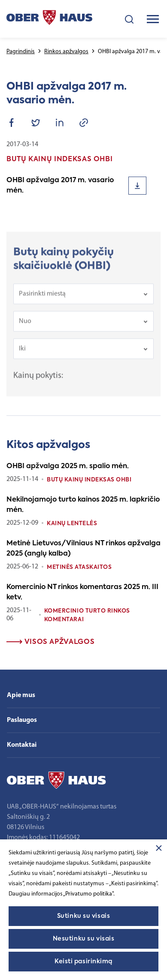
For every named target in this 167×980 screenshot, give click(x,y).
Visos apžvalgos (50, 642)
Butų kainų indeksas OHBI (89, 480)
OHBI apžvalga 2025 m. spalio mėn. (68, 466)
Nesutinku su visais (84, 939)
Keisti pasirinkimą (83, 962)
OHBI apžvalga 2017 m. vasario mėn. (60, 186)
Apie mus (21, 695)
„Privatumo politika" (88, 894)
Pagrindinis (21, 52)
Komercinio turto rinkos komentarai (87, 615)
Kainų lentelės (72, 524)
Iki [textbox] (22, 352)
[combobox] (83, 297)
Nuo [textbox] (25, 324)
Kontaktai (22, 745)
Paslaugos (22, 720)
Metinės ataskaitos (79, 567)
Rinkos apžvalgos (66, 52)
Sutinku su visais (84, 916)
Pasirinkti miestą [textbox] (42, 297)
